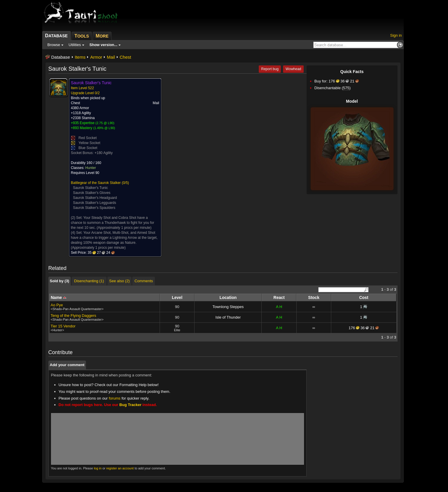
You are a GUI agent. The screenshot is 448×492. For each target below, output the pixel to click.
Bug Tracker (130, 405)
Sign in (396, 35)
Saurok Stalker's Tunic (91, 188)
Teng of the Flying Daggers (73, 316)
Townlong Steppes (228, 307)
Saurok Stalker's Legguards (95, 203)
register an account (120, 468)
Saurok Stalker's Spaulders (94, 208)
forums (115, 398)
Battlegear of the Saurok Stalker (96, 183)
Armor (96, 57)
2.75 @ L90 (105, 123)
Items (80, 57)
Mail (111, 57)
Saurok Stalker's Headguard (95, 198)
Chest (125, 57)
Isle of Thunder (228, 317)
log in (98, 468)
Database (61, 57)
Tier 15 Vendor (63, 326)
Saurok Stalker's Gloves (92, 193)
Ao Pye (57, 305)
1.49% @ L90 (104, 128)
